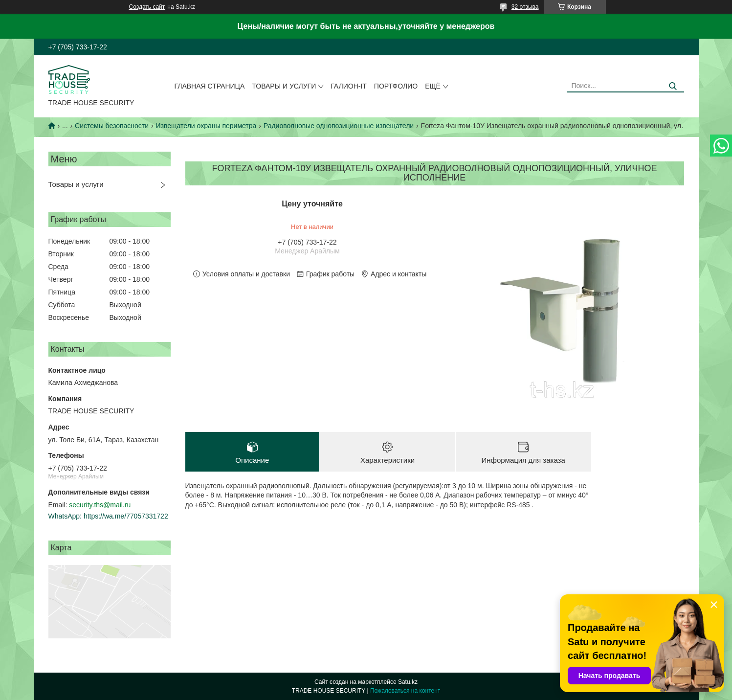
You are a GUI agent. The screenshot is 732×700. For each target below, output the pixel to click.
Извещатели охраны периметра (206, 126)
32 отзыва (525, 7)
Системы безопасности (112, 126)
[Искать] (673, 86)
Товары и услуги (284, 86)
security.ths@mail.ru (100, 505)
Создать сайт (147, 7)
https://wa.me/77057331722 (126, 516)
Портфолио (396, 86)
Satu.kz (408, 682)
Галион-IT (349, 86)
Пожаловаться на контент (405, 691)
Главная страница (209, 86)
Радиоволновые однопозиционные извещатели (339, 126)
